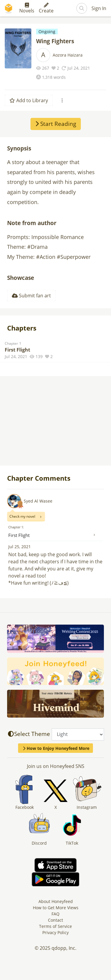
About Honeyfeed (56, 901)
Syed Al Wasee (38, 501)
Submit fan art (31, 296)
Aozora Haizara (68, 55)
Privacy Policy (55, 932)
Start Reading (56, 124)
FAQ (55, 914)
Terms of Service (55, 926)
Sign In (99, 8)
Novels (27, 8)
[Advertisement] (56, 421)
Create (46, 8)
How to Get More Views (56, 908)
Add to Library (29, 100)
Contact (55, 920)
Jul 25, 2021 (20, 547)
